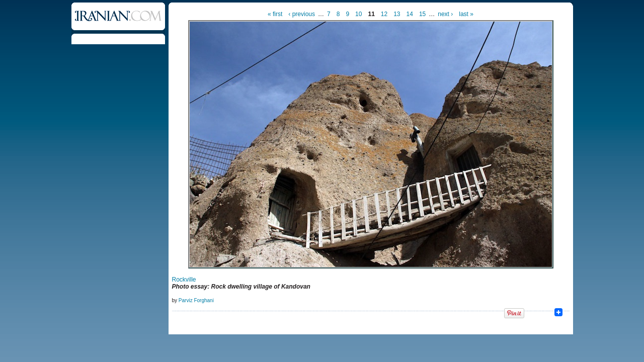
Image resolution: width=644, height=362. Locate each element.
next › (445, 14)
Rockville (184, 280)
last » (466, 14)
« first (275, 14)
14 (410, 14)
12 (384, 14)
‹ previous (302, 14)
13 (397, 14)
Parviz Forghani (196, 300)
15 (422, 14)
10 (358, 14)
